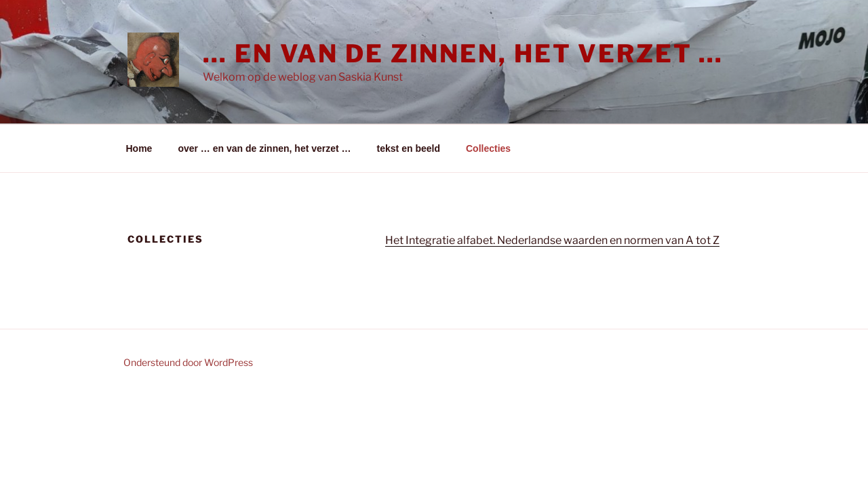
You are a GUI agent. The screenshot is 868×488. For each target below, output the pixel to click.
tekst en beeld (409, 148)
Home (139, 148)
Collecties (488, 148)
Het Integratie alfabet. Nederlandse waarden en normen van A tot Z (552, 240)
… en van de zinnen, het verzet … (463, 54)
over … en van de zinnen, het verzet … (264, 148)
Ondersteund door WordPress (188, 362)
